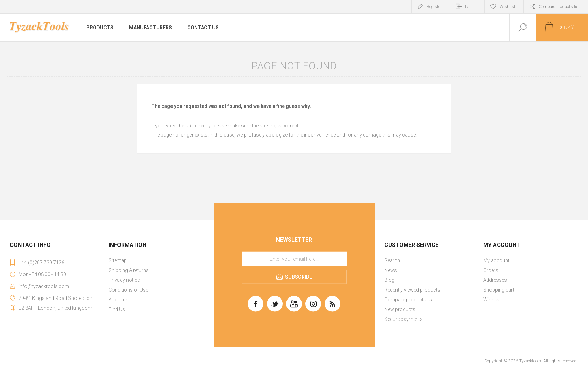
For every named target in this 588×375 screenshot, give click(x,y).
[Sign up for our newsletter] (294, 259)
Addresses (495, 280)
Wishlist (492, 300)
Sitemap (118, 260)
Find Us (117, 309)
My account (496, 260)
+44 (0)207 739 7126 (41, 263)
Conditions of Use (128, 290)
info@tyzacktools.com (44, 286)
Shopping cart (499, 290)
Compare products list (559, 7)
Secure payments (404, 319)
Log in (471, 7)
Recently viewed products (412, 290)
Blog (389, 280)
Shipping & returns (129, 270)
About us (119, 300)
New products (400, 309)
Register (434, 7)
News (391, 270)
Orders (491, 270)
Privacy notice (124, 280)
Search (392, 260)
